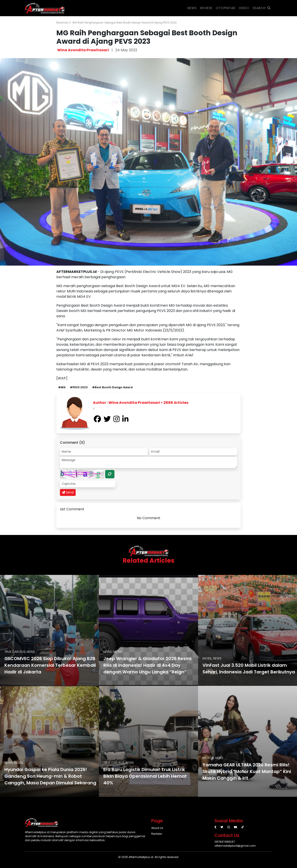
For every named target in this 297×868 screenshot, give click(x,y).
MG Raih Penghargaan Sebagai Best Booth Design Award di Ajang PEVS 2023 (125, 23)
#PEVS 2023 (79, 387)
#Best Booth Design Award (112, 387)
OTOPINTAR (226, 8)
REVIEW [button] (206, 8)
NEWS (192, 8)
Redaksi (157, 834)
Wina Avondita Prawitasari (83, 50)
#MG (62, 387)
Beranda (64, 23)
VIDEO (244, 8)
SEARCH (262, 8)
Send (68, 492)
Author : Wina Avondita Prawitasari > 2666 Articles (141, 403)
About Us (157, 828)
